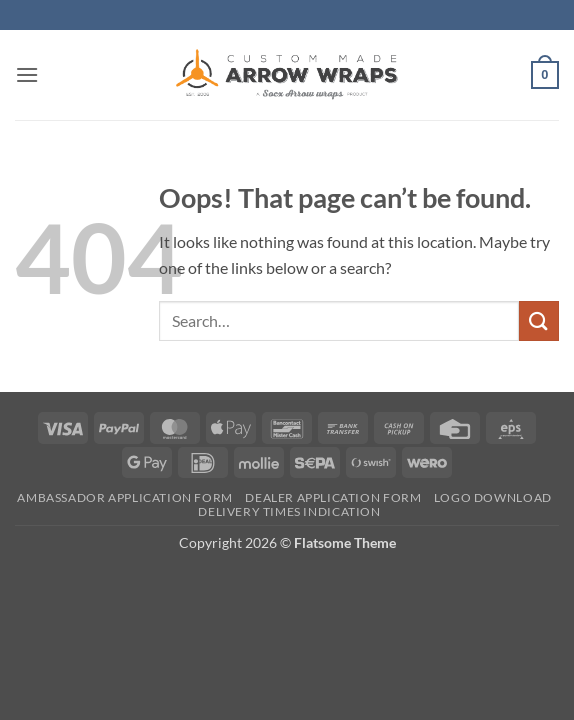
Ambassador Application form (125, 497)
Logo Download (493, 497)
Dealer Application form (333, 497)
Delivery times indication (289, 511)
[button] (27, 74)
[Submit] (539, 320)
